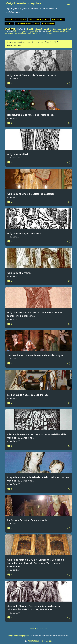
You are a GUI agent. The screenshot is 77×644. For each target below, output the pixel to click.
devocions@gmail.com (61, 636)
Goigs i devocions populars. (19, 636)
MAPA (37, 24)
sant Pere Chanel (34, 33)
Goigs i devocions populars (24, 3)
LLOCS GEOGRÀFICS (24, 24)
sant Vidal (9, 33)
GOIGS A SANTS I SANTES (39, 20)
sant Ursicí (65, 31)
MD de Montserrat (21, 31)
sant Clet (67, 29)
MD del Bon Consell (34, 29)
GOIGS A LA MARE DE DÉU (16, 20)
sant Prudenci (53, 31)
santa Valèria (20, 33)
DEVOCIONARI (48, 24)
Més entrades (38, 629)
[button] (68, 84)
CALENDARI (10, 29)
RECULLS (9, 24)
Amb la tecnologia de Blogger (39, 641)
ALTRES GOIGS (58, 20)
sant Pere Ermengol (53, 29)
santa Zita (34, 31)
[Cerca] (64, 5)
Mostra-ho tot (17, 45)
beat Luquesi (48, 33)
